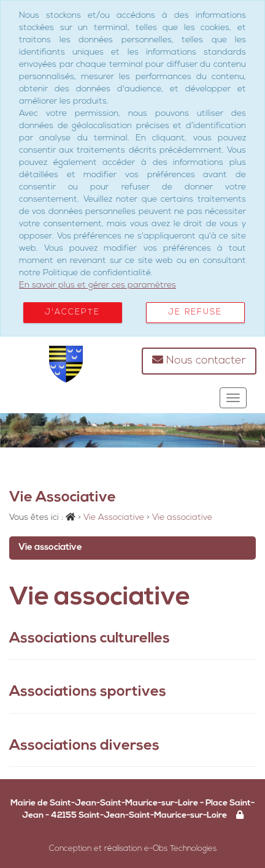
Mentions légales (99, 833)
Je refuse (195, 312)
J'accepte (72, 312)
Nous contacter (199, 360)
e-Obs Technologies (180, 849)
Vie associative (50, 548)
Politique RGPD (167, 833)
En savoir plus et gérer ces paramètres (98, 285)
